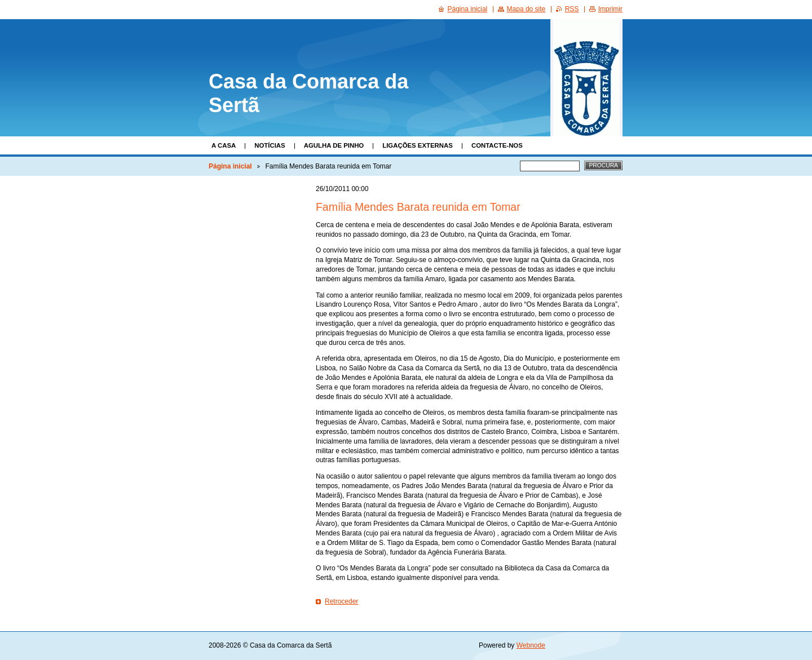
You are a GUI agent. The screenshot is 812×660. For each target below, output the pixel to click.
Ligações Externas (418, 145)
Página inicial (230, 166)
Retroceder (341, 601)
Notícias (270, 145)
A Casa (224, 145)
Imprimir (610, 9)
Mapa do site (526, 9)
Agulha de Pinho (334, 145)
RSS (572, 9)
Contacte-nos (497, 145)
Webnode (531, 645)
